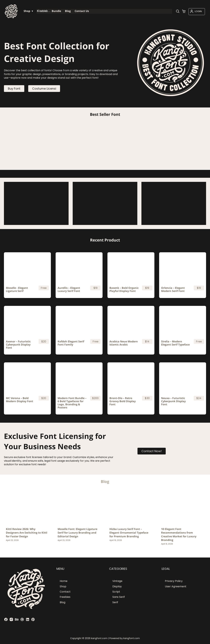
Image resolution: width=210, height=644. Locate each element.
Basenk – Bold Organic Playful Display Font (124, 289)
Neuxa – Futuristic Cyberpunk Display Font (173, 401)
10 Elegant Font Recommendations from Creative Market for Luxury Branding (179, 534)
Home (64, 581)
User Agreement (176, 586)
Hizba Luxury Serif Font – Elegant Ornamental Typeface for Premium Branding (129, 533)
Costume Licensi (44, 89)
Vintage (117, 581)
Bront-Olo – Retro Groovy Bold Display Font (123, 401)
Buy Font (14, 89)
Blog (63, 602)
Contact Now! (152, 451)
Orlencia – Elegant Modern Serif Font (173, 289)
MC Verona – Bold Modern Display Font (20, 400)
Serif (115, 602)
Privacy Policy (174, 581)
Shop (63, 586)
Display (117, 586)
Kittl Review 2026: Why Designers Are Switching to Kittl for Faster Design (27, 533)
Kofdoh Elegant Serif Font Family (71, 343)
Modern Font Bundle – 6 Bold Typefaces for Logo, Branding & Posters (72, 403)
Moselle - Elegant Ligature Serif (17, 289)
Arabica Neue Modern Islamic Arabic (124, 343)
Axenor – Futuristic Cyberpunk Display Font (18, 345)
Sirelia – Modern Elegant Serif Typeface (175, 343)
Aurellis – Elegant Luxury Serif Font (69, 289)
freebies (65, 597)
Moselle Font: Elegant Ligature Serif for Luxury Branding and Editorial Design (77, 533)
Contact (65, 592)
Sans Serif (119, 597)
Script (116, 592)
